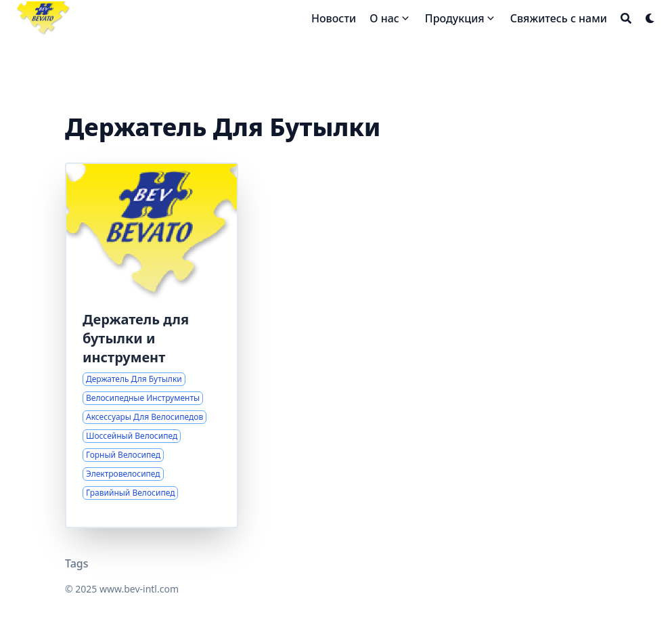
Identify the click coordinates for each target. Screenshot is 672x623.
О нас (384, 18)
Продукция (455, 18)
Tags (77, 563)
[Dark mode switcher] (650, 18)
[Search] (626, 18)
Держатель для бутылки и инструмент (136, 338)
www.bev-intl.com (139, 589)
